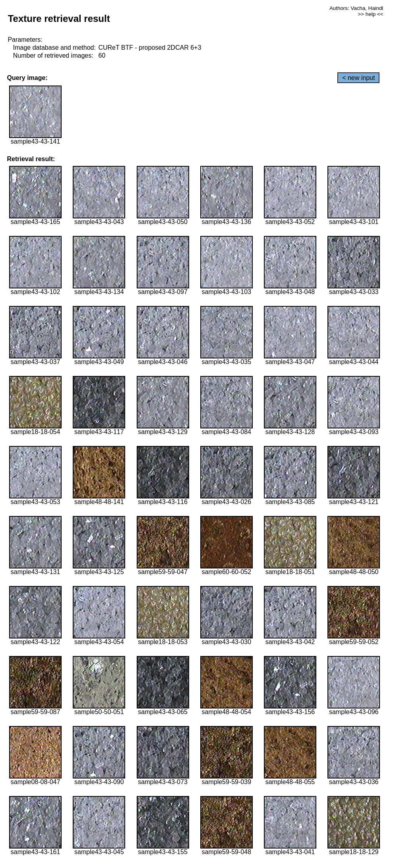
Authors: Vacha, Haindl (356, 8)
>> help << (371, 14)
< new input (358, 78)
